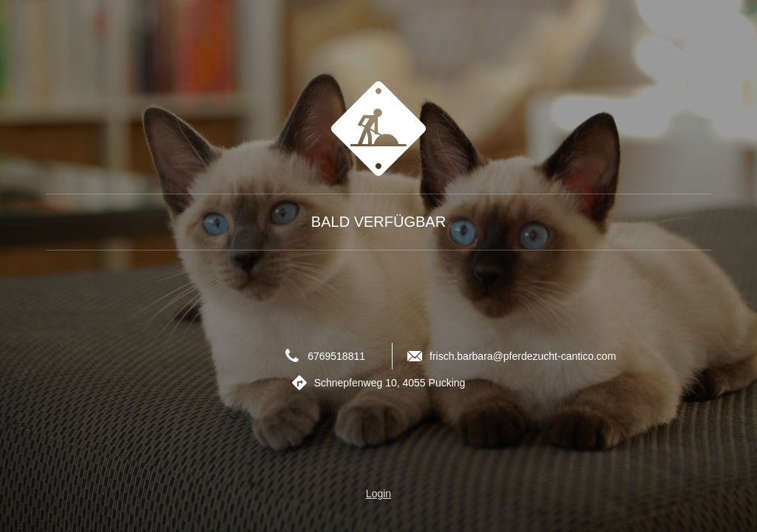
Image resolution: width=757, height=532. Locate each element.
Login (378, 494)
